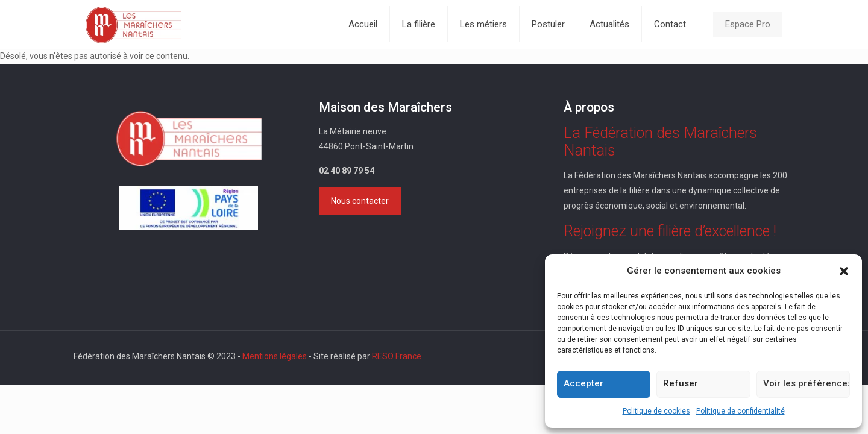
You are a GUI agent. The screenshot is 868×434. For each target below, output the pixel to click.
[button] (844, 271)
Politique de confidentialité (741, 411)
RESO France (397, 356)
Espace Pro (748, 24)
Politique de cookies (656, 411)
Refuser (681, 383)
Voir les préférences (807, 383)
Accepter (583, 383)
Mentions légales (275, 356)
